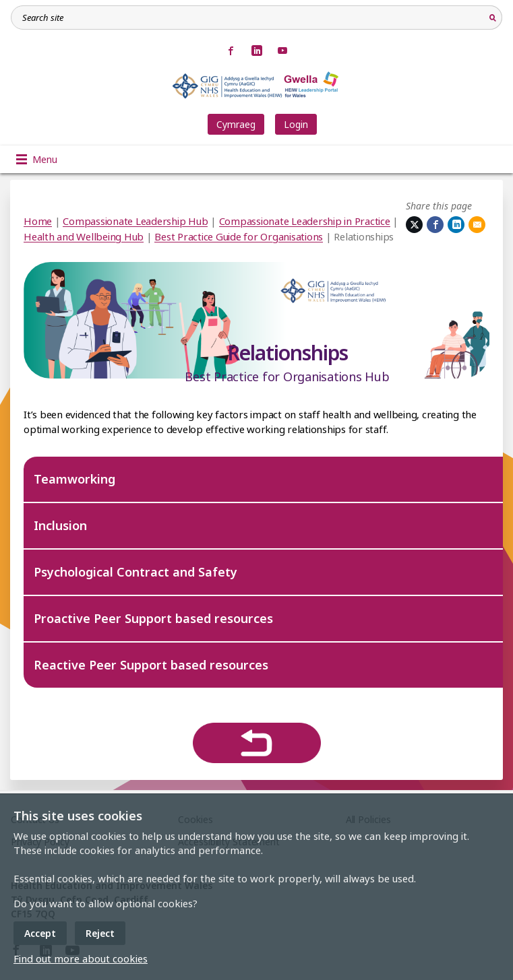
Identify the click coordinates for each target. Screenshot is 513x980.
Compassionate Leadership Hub (135, 221)
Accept (40, 933)
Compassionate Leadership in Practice (305, 221)
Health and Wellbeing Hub (84, 236)
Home (38, 221)
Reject (100, 933)
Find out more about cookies (81, 958)
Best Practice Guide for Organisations (239, 236)
